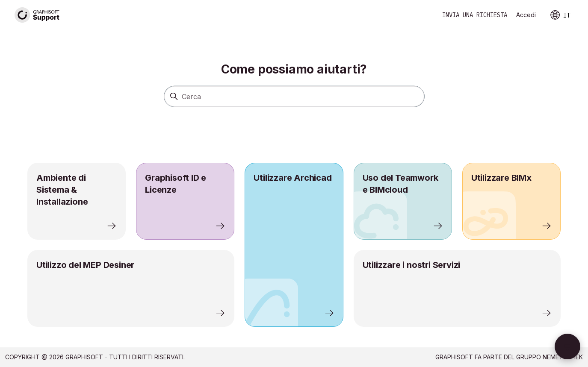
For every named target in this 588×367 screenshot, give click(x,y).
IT (560, 15)
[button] (567, 346)
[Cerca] (294, 96)
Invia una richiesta (475, 15)
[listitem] (294, 245)
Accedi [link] (526, 15)
